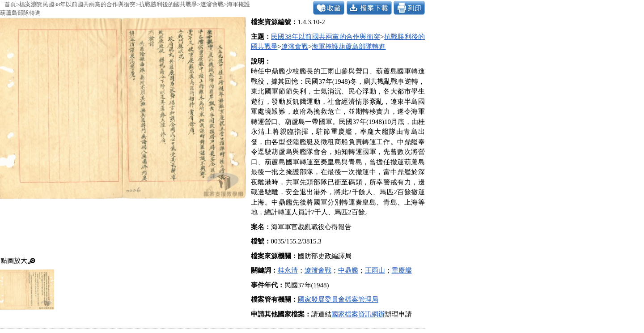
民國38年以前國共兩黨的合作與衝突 (89, 4)
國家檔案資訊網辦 (358, 314)
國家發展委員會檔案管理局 (338, 299)
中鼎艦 (348, 270)
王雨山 (375, 270)
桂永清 (288, 270)
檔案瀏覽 (31, 4)
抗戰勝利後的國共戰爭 (168, 4)
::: (1, 1)
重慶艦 (402, 270)
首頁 (10, 4)
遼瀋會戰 (212, 4)
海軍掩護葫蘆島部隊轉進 (349, 47)
